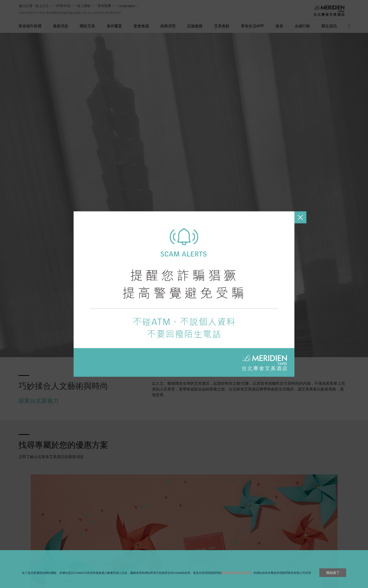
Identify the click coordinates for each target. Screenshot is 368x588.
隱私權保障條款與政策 (236, 573)
